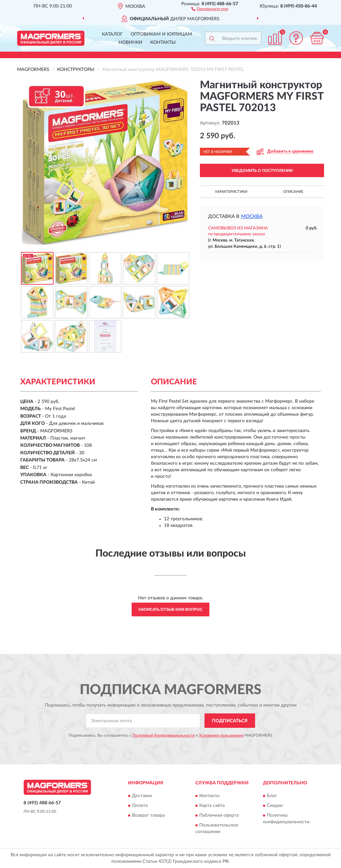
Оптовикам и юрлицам (161, 34)
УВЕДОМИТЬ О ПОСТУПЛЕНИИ (262, 171)
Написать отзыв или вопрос (170, 609)
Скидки (275, 806)
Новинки (130, 42)
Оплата (140, 806)
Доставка (142, 796)
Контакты (163, 42)
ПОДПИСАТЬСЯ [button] (230, 721)
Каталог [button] (112, 34)
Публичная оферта (219, 815)
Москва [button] (252, 217)
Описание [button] (293, 192)
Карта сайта (212, 806)
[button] (210, 8)
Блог (272, 796)
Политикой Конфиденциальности (164, 735)
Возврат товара (148, 815)
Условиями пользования (221, 735)
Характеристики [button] (231, 192)
